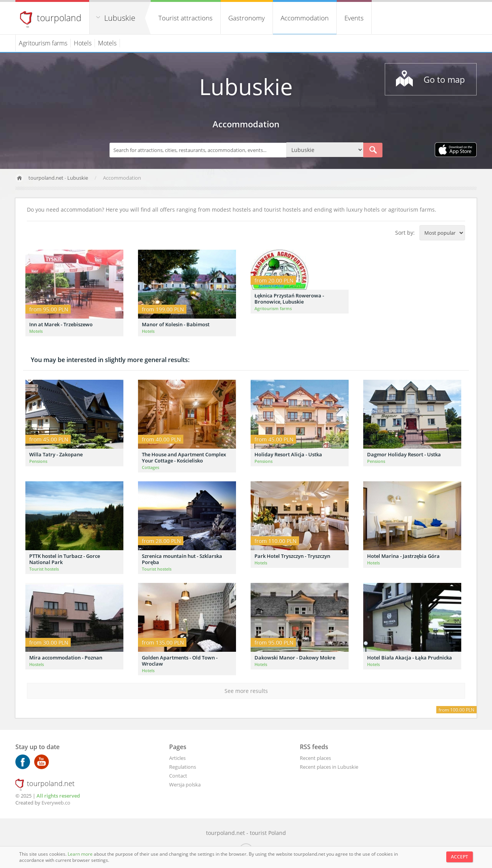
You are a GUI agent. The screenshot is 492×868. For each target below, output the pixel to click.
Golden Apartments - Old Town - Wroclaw (180, 661)
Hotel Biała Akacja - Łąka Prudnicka (410, 658)
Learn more (81, 854)
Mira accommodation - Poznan (66, 658)
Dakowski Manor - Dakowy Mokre (295, 658)
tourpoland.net (46, 178)
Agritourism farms (43, 43)
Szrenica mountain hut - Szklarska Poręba (182, 559)
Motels (107, 43)
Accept (460, 857)
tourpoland (59, 18)
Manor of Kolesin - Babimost (176, 324)
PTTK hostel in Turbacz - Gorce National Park (65, 559)
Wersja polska (185, 785)
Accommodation (305, 18)
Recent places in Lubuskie (329, 767)
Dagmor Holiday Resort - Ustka (404, 454)
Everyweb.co (56, 803)
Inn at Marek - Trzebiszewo (61, 324)
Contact (178, 776)
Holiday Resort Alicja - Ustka (288, 454)
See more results (246, 691)
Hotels (83, 43)
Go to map (444, 79)
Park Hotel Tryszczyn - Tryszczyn (292, 556)
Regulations (183, 767)
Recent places (315, 758)
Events (354, 18)
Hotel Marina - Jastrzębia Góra (403, 556)
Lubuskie (120, 18)
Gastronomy (247, 18)
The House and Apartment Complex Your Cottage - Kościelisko (184, 457)
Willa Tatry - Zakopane (56, 454)
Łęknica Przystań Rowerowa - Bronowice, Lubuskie (289, 299)
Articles (177, 758)
